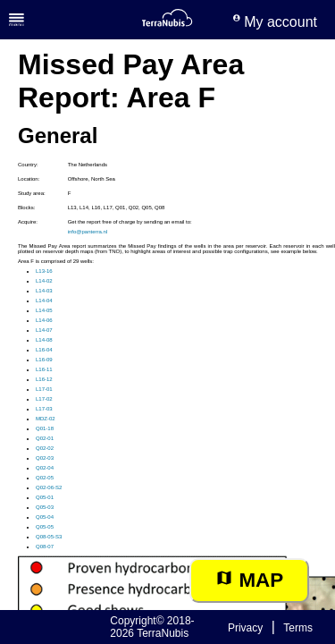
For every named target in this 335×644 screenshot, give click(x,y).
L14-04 (44, 301)
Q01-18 (45, 428)
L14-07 (44, 330)
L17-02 (44, 399)
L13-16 (44, 271)
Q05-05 (45, 527)
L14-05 (44, 310)
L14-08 (44, 340)
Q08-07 (45, 547)
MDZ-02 (46, 419)
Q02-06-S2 (49, 487)
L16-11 (44, 369)
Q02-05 (45, 478)
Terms (298, 628)
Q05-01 (45, 497)
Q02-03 (45, 458)
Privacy (245, 628)
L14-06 (44, 320)
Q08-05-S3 (49, 537)
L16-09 (44, 360)
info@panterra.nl (88, 232)
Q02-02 (45, 448)
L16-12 (44, 379)
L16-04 (44, 350)
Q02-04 (45, 468)
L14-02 (44, 281)
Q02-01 (45, 438)
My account (275, 22)
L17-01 (44, 389)
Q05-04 (45, 517)
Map (249, 580)
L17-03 (44, 409)
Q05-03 (45, 507)
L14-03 (44, 291)
